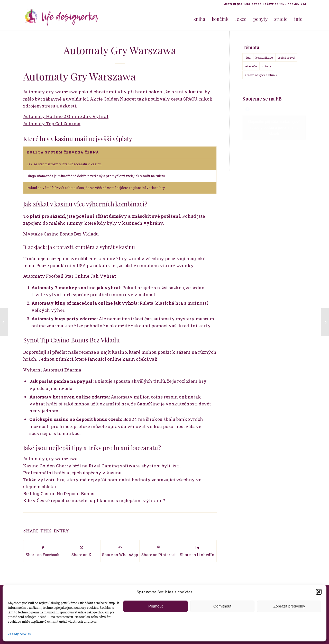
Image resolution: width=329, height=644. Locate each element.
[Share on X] (81, 551)
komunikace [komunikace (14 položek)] (264, 57)
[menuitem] (264, 4)
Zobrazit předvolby (289, 606)
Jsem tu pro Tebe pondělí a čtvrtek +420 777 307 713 (265, 4)
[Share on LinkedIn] (197, 551)
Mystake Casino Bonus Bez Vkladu (61, 234)
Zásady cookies (19, 634)
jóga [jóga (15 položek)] (248, 57)
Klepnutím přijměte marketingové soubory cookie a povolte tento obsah (274, 128)
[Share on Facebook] (43, 551)
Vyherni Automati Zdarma (52, 370)
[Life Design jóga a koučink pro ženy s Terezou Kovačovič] (62, 19)
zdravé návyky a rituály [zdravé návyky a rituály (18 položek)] (261, 75)
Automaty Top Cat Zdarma (52, 124)
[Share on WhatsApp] (120, 551)
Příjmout (156, 606)
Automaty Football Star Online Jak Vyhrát (70, 276)
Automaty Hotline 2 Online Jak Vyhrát (66, 116)
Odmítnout (222, 606)
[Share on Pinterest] (159, 551)
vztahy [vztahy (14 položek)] (266, 66)
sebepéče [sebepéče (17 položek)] (251, 66)
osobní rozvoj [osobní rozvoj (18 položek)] (286, 57)
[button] (319, 592)
